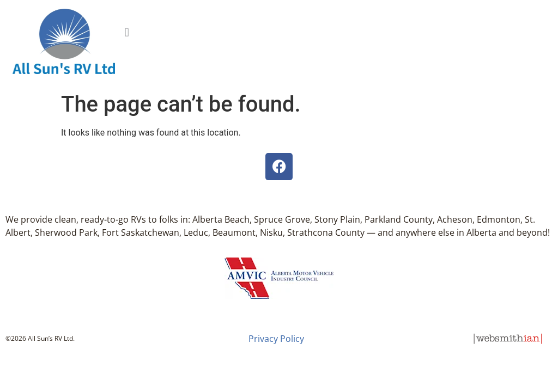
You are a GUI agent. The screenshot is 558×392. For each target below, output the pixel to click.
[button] (127, 30)
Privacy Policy (276, 339)
